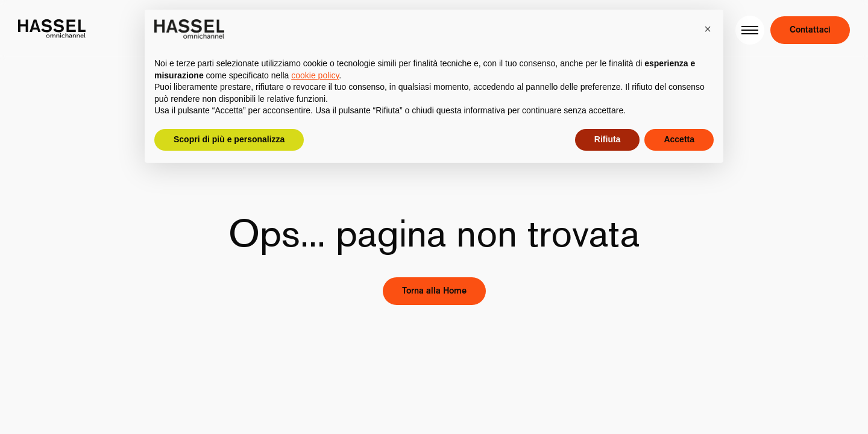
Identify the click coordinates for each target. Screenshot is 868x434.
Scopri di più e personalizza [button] (229, 139)
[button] (708, 29)
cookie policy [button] (315, 75)
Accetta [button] (679, 139)
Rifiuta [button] (608, 139)
